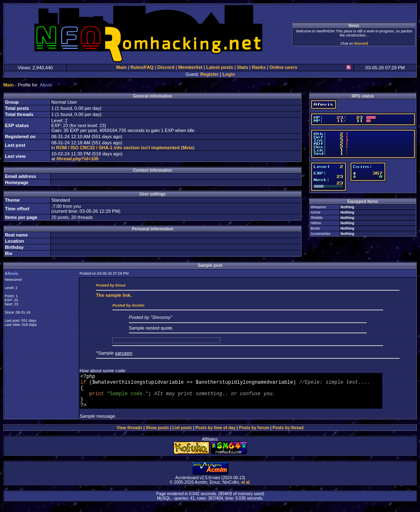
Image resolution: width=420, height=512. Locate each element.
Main (121, 67)
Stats (243, 67)
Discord (361, 43)
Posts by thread (288, 435)
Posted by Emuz (111, 285)
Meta (188, 148)
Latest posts (220, 67)
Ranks (259, 67)
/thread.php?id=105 (77, 159)
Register (209, 74)
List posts (182, 435)
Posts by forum (254, 435)
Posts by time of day (215, 435)
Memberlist (190, 67)
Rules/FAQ (142, 67)
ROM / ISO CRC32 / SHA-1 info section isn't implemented (118, 148)
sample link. (114, 295)
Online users (283, 67)
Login (228, 74)
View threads (130, 435)
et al (245, 490)
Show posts (157, 435)
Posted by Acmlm (128, 305)
